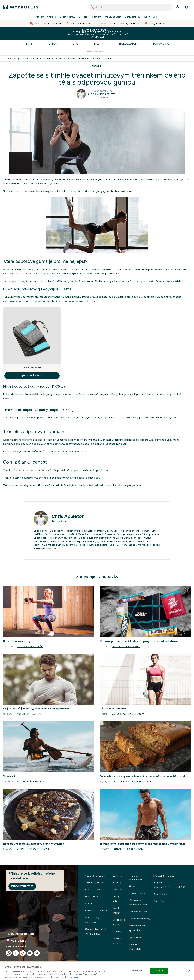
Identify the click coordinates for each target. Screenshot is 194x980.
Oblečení (83, 17)
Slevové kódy (160, 894)
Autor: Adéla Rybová (31, 782)
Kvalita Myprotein (138, 893)
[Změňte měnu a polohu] (39, 941)
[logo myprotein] (21, 7)
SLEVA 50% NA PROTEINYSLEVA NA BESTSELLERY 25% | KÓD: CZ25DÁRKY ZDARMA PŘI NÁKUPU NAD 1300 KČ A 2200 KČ (97, 33)
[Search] (92, 7)
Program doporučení (170, 885)
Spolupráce (135, 937)
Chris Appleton (68, 516)
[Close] (189, 971)
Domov (10, 59)
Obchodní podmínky (140, 919)
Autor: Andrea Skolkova (128, 714)
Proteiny (39, 17)
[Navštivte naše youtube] (30, 953)
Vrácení (89, 903)
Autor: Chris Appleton (103, 94)
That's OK (159, 971)
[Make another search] (97, 52)
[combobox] (130, 7)
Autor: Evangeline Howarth (133, 782)
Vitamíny (96, 17)
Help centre (91, 896)
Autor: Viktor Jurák (30, 647)
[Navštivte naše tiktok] (23, 953)
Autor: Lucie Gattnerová (33, 849)
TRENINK (97, 66)
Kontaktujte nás (94, 889)
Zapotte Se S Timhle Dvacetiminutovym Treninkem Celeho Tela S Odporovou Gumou (71, 59)
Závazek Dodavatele (135, 947)
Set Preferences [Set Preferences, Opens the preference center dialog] (138, 971)
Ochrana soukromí (139, 912)
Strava (53, 44)
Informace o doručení (97, 910)
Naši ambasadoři (128, 44)
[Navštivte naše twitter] (37, 953)
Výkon (147, 17)
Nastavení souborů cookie (21, 934)
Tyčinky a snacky (117, 910)
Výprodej (52, 17)
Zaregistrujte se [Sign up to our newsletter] (22, 886)
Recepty (99, 44)
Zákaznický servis (94, 882)
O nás (132, 886)
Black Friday (160, 901)
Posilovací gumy (32, 367)
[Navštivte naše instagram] (9, 953)
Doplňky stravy (68, 17)
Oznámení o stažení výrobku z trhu (96, 931)
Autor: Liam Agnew (29, 714)
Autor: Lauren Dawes (126, 647)
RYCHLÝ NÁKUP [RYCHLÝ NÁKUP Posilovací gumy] (32, 376)
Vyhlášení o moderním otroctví (139, 902)
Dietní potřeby (132, 17)
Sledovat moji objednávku (92, 920)
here (76, 977)
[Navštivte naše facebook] (16, 953)
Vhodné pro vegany (119, 922)
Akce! (156, 17)
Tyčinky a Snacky (113, 17)
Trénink (28, 44)
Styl (75, 44)
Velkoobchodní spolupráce (137, 928)
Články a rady (117, 899)
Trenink (25, 59)
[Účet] (178, 7)
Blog (17, 59)
